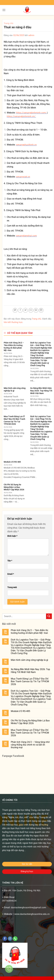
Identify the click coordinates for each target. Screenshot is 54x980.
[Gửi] (49, 616)
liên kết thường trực (13, 322)
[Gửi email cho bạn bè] (31, 310)
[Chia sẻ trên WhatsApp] (15, 310)
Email (11, 574)
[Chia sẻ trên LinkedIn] (41, 310)
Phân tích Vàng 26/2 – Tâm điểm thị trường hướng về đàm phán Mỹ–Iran (14, 346)
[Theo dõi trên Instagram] (10, 939)
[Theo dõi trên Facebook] (5, 939)
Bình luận (12, 536)
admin (31, 35)
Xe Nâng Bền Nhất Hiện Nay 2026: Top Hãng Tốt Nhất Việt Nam (41, 391)
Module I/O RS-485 (12, 462)
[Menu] (4, 10)
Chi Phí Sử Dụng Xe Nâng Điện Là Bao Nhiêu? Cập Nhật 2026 (14, 487)
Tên (10, 561)
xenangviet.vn (23, 177)
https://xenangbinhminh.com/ (31, 113)
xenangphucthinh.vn (26, 145)
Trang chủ (9, 23)
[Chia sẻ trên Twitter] (25, 310)
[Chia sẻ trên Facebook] (20, 310)
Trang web (12, 587)
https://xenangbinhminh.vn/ (21, 116)
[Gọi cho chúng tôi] (15, 939)
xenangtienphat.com (26, 236)
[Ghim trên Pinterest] (36, 310)
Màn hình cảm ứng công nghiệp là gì (15, 389)
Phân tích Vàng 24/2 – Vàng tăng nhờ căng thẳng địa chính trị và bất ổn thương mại (30, 745)
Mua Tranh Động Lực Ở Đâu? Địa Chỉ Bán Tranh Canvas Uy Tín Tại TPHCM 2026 (14, 420)
